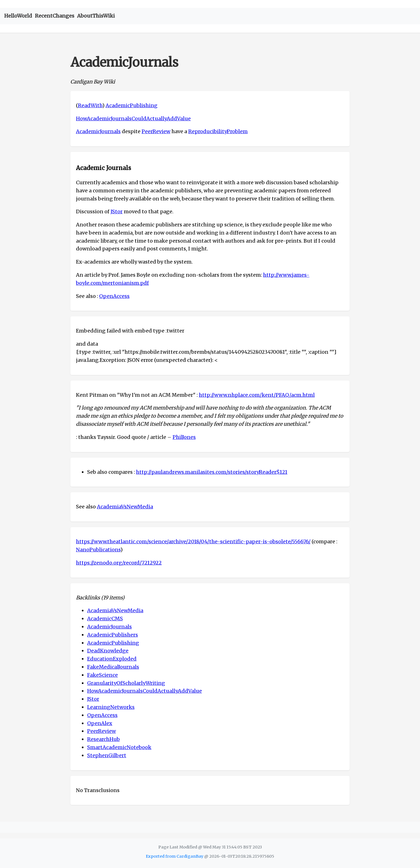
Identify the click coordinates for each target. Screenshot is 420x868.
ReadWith (90, 105)
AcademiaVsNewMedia (125, 507)
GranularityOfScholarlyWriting (126, 683)
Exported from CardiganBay (175, 856)
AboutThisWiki (96, 16)
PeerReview (156, 131)
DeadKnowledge (108, 651)
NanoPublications (98, 550)
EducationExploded (112, 659)
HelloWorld (18, 16)
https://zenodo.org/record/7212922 (119, 563)
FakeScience (102, 675)
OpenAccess (114, 296)
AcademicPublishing (132, 105)
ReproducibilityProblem (218, 131)
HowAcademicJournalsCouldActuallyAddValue (133, 119)
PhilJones (184, 437)
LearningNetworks (111, 707)
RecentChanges (55, 16)
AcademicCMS (105, 619)
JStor (117, 211)
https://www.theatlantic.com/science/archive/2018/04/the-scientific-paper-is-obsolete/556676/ (193, 541)
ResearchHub (103, 739)
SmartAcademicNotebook (119, 747)
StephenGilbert (107, 755)
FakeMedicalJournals (113, 667)
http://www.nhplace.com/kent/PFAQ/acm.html (257, 395)
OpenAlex (100, 723)
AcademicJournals (98, 131)
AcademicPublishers (113, 635)
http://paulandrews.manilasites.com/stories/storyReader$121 (212, 472)
